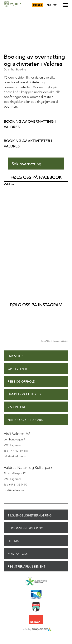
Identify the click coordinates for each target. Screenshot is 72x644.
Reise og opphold (21, 382)
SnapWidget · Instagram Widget (55, 341)
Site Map (14, 541)
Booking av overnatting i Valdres (30, 124)
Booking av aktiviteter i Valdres (28, 143)
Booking (38, 5)
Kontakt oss (18, 554)
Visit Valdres (17, 407)
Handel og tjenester (24, 394)
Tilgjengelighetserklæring (30, 516)
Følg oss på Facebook (36, 177)
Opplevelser (17, 369)
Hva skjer (15, 356)
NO (49, 5)
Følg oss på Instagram (36, 305)
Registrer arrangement (26, 567)
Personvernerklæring (25, 528)
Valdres (9, 184)
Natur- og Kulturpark (25, 420)
